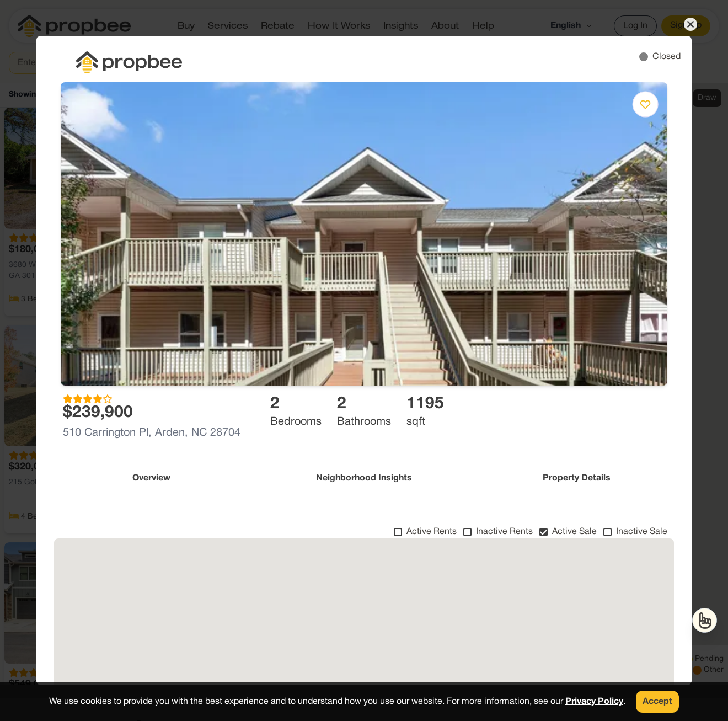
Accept (657, 702)
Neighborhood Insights (364, 478)
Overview (151, 478)
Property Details (577, 478)
